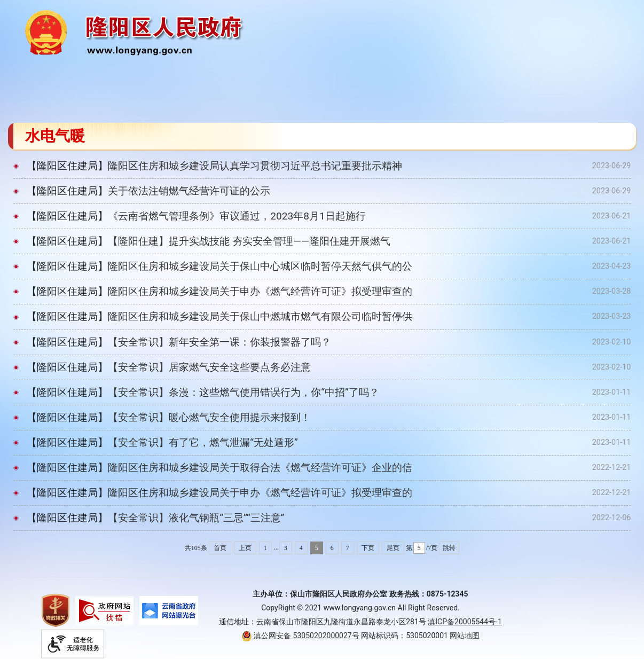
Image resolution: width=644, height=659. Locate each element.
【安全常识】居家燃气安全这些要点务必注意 (209, 367)
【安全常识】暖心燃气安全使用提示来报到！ (209, 417)
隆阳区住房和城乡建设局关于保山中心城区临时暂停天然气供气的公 (260, 266)
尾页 (393, 548)
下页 (368, 548)
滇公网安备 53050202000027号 (300, 636)
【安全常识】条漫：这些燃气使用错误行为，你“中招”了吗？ (244, 392)
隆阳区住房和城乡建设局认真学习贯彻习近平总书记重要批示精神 (255, 166)
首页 (220, 548)
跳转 (449, 548)
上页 (245, 548)
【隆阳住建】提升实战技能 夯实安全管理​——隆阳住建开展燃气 (249, 241)
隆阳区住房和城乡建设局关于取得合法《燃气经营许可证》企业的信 (260, 468)
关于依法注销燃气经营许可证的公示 (189, 191)
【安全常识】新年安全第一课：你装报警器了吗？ (219, 342)
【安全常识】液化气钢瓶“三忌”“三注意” (196, 518)
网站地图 (465, 636)
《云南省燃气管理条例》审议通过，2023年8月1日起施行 (237, 216)
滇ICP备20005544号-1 (465, 622)
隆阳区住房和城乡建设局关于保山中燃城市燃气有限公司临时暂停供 (260, 316)
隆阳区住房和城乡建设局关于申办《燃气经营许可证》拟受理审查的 (260, 291)
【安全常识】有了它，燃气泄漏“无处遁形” (203, 442)
